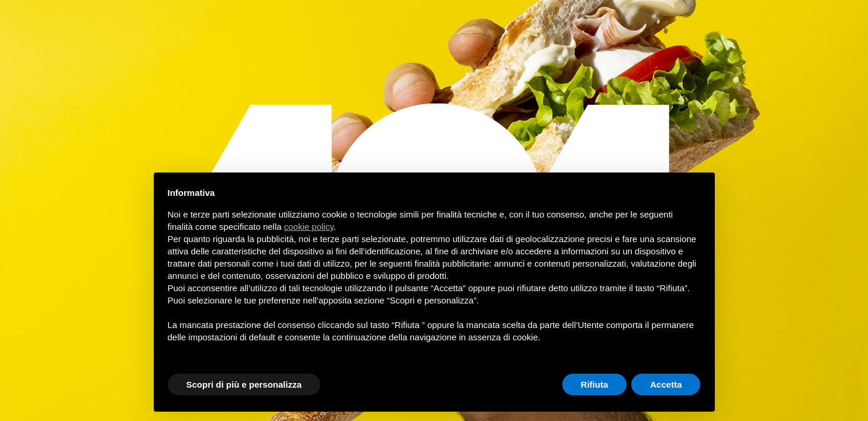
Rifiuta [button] (595, 384)
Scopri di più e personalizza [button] (244, 384)
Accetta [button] (666, 384)
